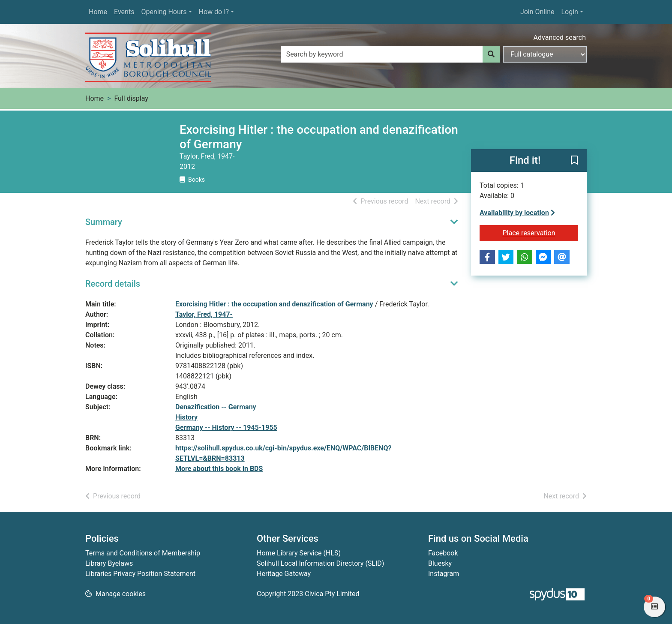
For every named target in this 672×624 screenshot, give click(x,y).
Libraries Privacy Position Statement (140, 574)
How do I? (214, 12)
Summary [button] (104, 222)
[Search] (491, 54)
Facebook (443, 553)
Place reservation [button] (541, 232)
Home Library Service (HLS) (299, 553)
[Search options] (545, 54)
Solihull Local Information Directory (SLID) (320, 563)
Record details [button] (113, 284)
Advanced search (560, 37)
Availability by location (517, 213)
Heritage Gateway (284, 574)
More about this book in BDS (219, 469)
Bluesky (440, 563)
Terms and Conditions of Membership (143, 553)
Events (124, 12)
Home (98, 12)
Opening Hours (164, 12)
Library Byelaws (109, 563)
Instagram (444, 574)
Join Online (537, 12)
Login (569, 12)
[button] (574, 161)
